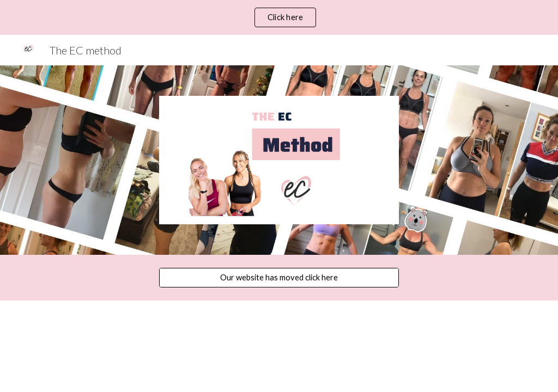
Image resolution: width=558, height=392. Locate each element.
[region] (279, 17)
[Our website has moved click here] (279, 277)
